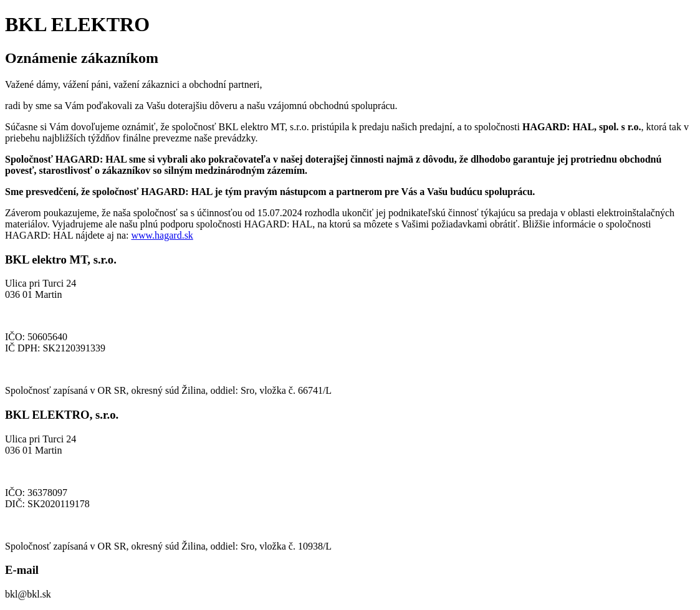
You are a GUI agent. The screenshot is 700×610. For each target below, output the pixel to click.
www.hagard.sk (162, 235)
